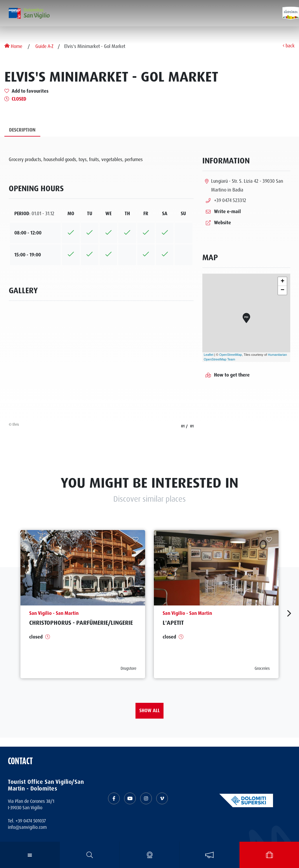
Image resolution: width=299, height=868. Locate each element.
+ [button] (283, 282)
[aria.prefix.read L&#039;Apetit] (216, 604)
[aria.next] (289, 613)
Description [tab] (22, 130)
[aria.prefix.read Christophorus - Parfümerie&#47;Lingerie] (83, 604)
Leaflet (209, 355)
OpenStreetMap (231, 355)
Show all (149, 711)
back (289, 46)
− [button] (283, 290)
